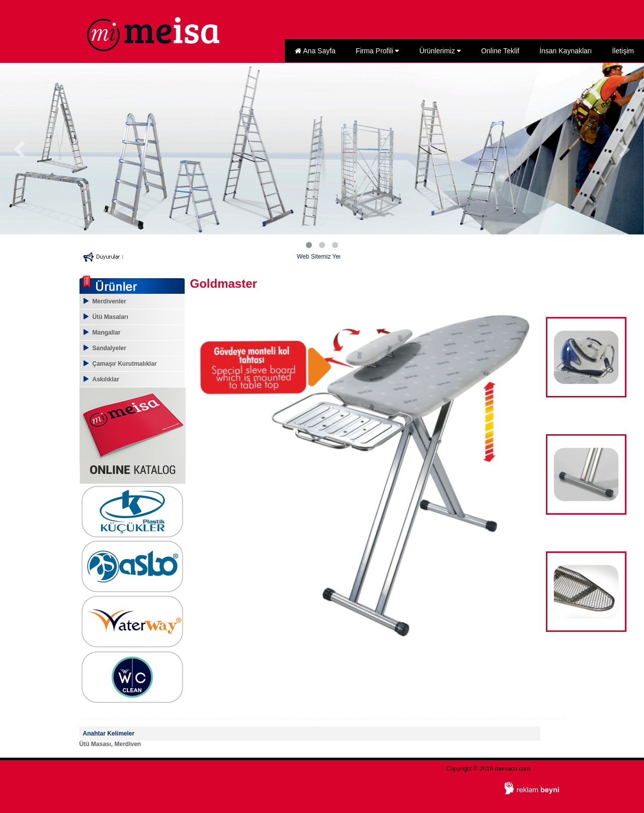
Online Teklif (500, 51)
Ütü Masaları (110, 317)
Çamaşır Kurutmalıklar (125, 364)
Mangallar (107, 333)
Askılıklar (106, 379)
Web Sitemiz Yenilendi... (337, 257)
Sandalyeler (109, 348)
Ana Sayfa (315, 51)
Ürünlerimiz (440, 51)
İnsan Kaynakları (566, 51)
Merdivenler (109, 301)
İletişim (623, 51)
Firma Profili (378, 51)
